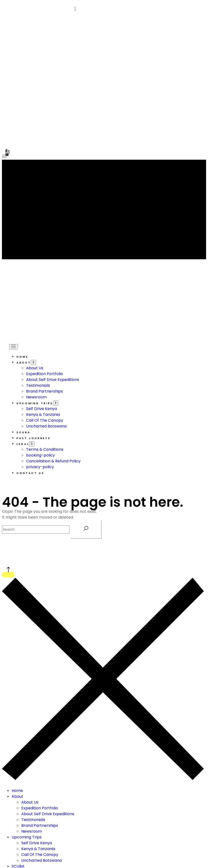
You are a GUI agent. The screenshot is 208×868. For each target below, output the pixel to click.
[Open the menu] (4, 157)
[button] (138, 9)
